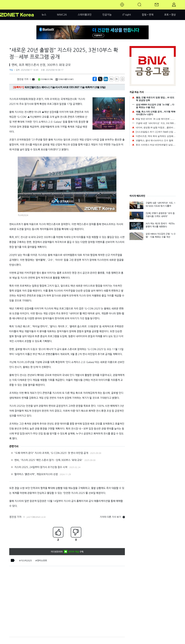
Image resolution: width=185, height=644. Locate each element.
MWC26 (62, 15)
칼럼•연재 (148, 15)
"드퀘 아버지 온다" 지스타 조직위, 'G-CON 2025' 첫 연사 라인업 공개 (51, 453)
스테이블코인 (85, 15)
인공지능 (107, 15)
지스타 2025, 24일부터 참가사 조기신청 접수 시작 (41, 467)
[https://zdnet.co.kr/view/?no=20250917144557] (95, 79)
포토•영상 (170, 15)
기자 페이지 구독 (45, 79)
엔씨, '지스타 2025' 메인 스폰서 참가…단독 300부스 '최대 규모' (48, 460)
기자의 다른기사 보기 (65, 79)
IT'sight (127, 15)
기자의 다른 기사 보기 (112, 517)
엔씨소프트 (42, 561)
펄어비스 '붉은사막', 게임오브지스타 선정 (36, 474)
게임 (11, 70)
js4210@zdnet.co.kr (36, 517)
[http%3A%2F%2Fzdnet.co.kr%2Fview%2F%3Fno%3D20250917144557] (106, 79)
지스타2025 (26, 561)
